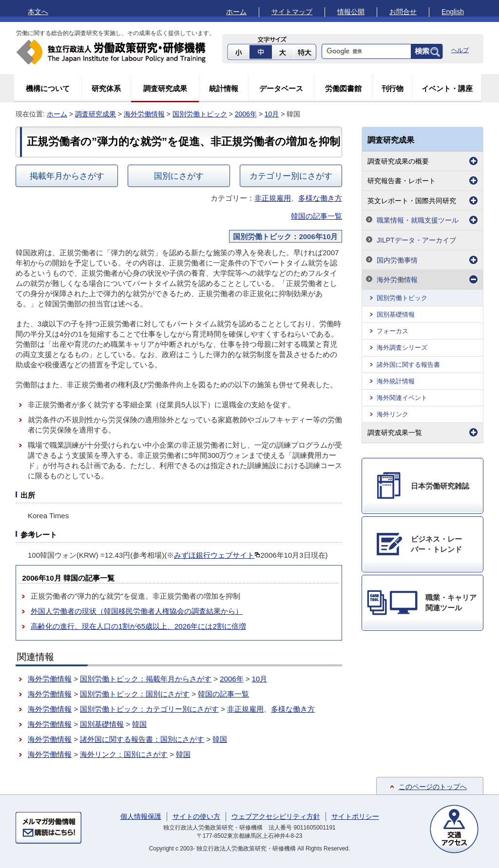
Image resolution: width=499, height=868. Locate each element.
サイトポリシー (355, 816)
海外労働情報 (144, 114)
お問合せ (403, 12)
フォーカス (393, 331)
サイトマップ (292, 12)
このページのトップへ (433, 787)
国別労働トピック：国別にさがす (135, 694)
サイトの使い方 (196, 816)
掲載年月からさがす (67, 176)
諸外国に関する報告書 (408, 365)
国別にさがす (179, 176)
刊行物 (393, 88)
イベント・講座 (447, 88)
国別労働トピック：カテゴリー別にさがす (149, 709)
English (453, 12)
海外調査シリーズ (402, 348)
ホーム (236, 12)
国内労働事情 (397, 260)
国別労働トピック (200, 114)
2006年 (246, 114)
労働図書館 (343, 88)
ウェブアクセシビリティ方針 (276, 816)
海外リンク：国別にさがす (124, 754)
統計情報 (224, 88)
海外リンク (393, 414)
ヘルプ (460, 50)
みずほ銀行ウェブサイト (217, 555)
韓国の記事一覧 (317, 216)
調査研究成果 (165, 88)
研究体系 (106, 88)
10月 (272, 114)
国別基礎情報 (102, 724)
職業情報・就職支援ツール (418, 220)
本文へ (38, 12)
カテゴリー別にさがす (291, 176)
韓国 (139, 724)
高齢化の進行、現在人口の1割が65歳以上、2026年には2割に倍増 (138, 626)
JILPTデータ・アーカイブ (416, 240)
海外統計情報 (396, 381)
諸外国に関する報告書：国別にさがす (142, 739)
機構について (48, 88)
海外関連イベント (402, 398)
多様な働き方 (320, 198)
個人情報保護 (141, 816)
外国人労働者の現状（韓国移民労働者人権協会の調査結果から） (137, 611)
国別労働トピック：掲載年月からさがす (146, 679)
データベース (281, 88)
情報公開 (351, 12)
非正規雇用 (273, 198)
